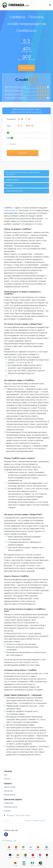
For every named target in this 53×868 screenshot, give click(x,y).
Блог (6, 775)
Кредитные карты (11, 807)
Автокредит (8, 791)
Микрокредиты (10, 794)
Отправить (23, 153)
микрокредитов (11, 210)
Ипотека (7, 811)
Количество (11, 119)
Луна (9, 126)
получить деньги (26, 68)
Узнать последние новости (37, 821)
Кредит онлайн (10, 787)
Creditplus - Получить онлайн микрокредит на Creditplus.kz (27, 24)
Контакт (7, 778)
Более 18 (13, 144)
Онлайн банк (9, 803)
